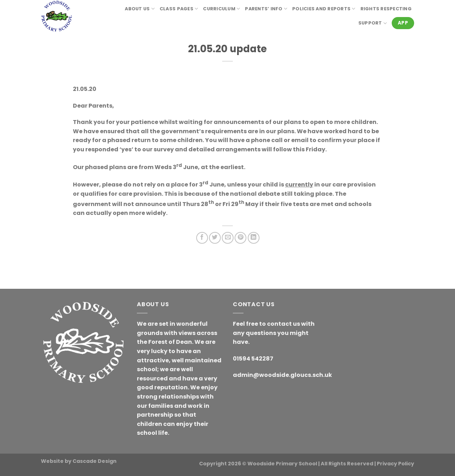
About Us (140, 9)
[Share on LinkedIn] (254, 238)
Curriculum (221, 9)
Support (373, 23)
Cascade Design (95, 461)
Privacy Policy (395, 464)
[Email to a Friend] (228, 238)
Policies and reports (324, 9)
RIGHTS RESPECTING (386, 9)
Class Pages (179, 9)
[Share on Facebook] (202, 238)
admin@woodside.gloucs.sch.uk (282, 375)
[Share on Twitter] (215, 238)
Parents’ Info (266, 9)
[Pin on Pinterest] (240, 238)
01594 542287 (253, 359)
